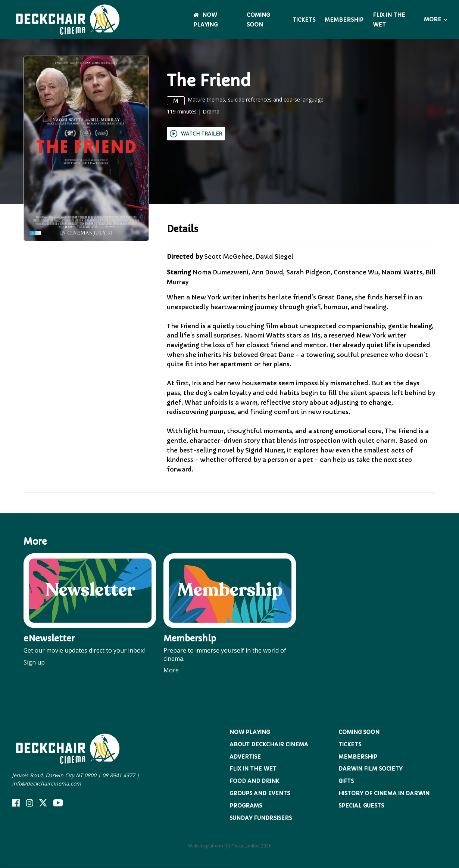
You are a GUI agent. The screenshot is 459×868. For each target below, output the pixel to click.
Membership (344, 20)
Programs (246, 806)
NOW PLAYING (250, 732)
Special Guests (361, 806)
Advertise (245, 757)
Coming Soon (359, 732)
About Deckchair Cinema (269, 744)
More (435, 19)
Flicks (237, 846)
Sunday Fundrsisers (261, 818)
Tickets (304, 20)
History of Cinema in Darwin (384, 793)
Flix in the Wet (253, 769)
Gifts (346, 781)
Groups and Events (260, 793)
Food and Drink (254, 781)
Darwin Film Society (370, 769)
